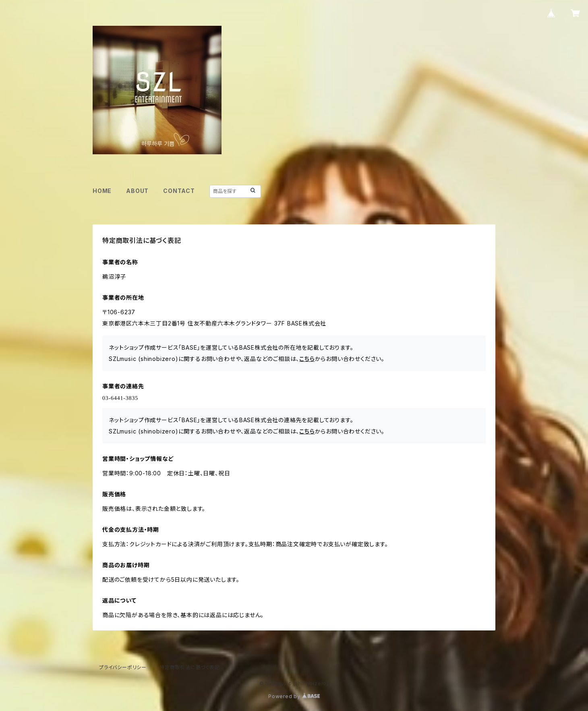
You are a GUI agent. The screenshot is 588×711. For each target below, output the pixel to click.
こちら (307, 359)
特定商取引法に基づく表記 (190, 667)
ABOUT (137, 191)
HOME (102, 191)
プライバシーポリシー (123, 667)
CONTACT (179, 191)
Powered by (294, 696)
